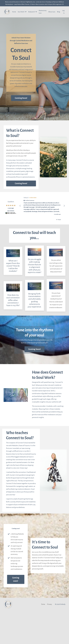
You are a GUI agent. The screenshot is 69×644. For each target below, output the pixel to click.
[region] (42, 215)
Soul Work (21, 16)
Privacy (49, 637)
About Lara (54, 16)
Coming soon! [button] (16, 612)
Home (14, 16)
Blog (59, 14)
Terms (43, 637)
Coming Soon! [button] (21, 106)
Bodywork (34, 16)
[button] (20, 215)
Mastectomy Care (43, 16)
